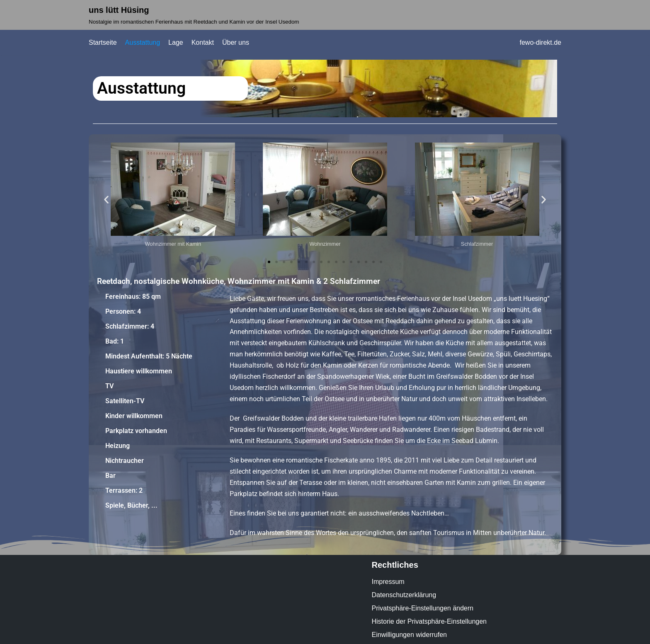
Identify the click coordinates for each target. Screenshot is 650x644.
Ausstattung (143, 42)
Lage (176, 42)
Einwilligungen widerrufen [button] (409, 635)
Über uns (236, 42)
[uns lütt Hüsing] (194, 15)
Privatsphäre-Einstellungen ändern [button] (423, 608)
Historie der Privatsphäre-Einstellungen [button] (429, 621)
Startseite (103, 42)
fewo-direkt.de (541, 42)
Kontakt (203, 42)
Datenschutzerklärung (404, 595)
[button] (106, 200)
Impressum (388, 582)
